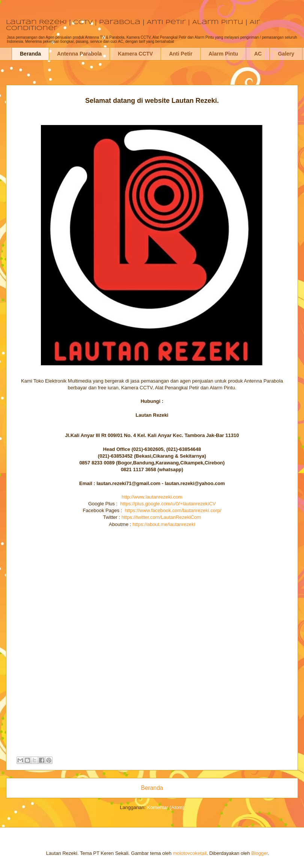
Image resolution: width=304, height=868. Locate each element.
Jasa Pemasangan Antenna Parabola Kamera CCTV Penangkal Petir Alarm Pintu (19, 91)
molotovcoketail (190, 853)
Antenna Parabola (79, 54)
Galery (286, 54)
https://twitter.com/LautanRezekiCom (161, 517)
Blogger (259, 853)
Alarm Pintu (223, 54)
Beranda (30, 54)
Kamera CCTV (135, 54)
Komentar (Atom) (166, 807)
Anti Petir (181, 54)
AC (258, 54)
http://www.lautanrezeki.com (152, 497)
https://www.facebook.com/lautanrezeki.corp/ (173, 510)
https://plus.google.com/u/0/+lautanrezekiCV (168, 504)
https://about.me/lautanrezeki (164, 524)
